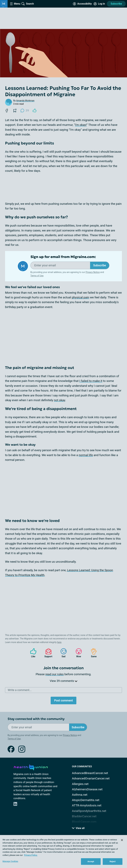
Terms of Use (37, 276)
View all (78, 828)
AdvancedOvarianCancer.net (91, 778)
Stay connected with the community (36, 719)
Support (47, 653)
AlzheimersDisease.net (87, 789)
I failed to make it (91, 381)
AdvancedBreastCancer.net (90, 773)
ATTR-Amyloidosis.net (87, 805)
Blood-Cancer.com (84, 822)
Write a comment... (20, 690)
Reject (113, 861)
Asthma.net (80, 795)
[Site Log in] (99, 4)
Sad (62, 653)
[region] (64, 852)
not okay (60, 400)
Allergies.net (80, 784)
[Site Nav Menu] (15, 4)
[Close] (122, 840)
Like (32, 653)
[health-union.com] (31, 767)
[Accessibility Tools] (82, 4)
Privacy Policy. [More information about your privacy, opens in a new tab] (31, 855)
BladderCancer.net (84, 816)
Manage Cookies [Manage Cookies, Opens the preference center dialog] (10, 861)
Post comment (63, 700)
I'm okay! (81, 125)
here (59, 642)
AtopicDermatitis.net (86, 800)
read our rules (55, 674)
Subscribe (116, 4)
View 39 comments (63, 681)
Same (92, 653)
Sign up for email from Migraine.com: (63, 257)
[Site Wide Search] (28, 4)
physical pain (80, 297)
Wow (77, 653)
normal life (86, 455)
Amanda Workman (25, 101)
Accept (91, 861)
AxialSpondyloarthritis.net (89, 811)
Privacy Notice (93, 272)
